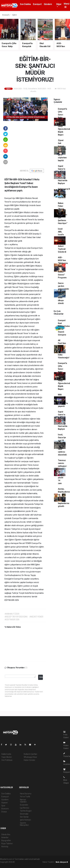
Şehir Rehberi (26, 820)
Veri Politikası (7, 760)
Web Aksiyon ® (62, 862)
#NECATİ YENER (36, 617)
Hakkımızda (6, 754)
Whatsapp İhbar (30, 757)
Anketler (5, 837)
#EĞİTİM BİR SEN (12, 620)
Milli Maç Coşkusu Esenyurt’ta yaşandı (63, 400)
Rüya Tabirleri (7, 844)
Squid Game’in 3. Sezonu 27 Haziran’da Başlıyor (63, 175)
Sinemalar (24, 814)
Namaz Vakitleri (23, 801)
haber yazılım (16, 865)
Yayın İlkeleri (7, 757)
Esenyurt (37, 4)
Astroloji (5, 847)
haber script (27, 865)
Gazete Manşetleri (24, 824)
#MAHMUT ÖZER (12, 614)
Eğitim (15, 15)
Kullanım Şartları (30, 754)
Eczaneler (24, 805)
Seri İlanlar (24, 817)
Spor (3, 806)
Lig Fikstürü (25, 808)
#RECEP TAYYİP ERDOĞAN (16, 617)
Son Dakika (25, 4)
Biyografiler (6, 841)
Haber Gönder (30, 760)
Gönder (41, 677)
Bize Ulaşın (66, 780)
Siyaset (4, 803)
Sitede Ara (6, 834)
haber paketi (32, 862)
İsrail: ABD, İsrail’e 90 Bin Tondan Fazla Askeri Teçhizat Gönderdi (62, 240)
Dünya (4, 812)
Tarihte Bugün (26, 811)
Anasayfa (6, 15)
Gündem (48, 4)
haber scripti (5, 865)
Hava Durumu (26, 794)
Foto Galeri (66, 735)
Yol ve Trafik (25, 797)
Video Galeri (66, 745)
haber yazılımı (21, 862)
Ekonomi (5, 809)
